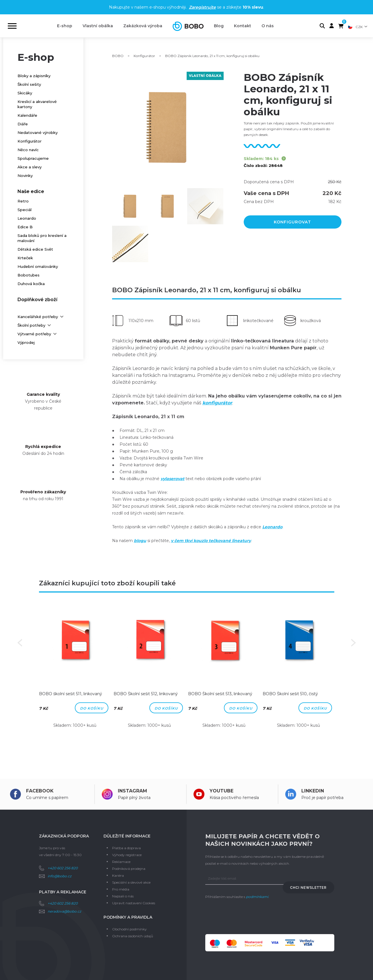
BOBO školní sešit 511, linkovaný (71, 694)
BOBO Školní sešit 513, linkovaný (220, 694)
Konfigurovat (292, 222)
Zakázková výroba (143, 26)
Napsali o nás (123, 896)
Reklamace (121, 862)
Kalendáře (27, 115)
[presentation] (249, 917)
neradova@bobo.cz (64, 911)
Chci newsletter (308, 888)
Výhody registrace (127, 855)
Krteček (25, 258)
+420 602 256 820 (63, 868)
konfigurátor (217, 403)
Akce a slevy (30, 167)
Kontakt (243, 26)
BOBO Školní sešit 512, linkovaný (146, 694)
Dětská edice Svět (35, 249)
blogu (140, 541)
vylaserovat (172, 479)
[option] (75, 670)
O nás (268, 26)
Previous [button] (20, 643)
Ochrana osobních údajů (133, 936)
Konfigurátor (30, 141)
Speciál (25, 210)
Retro (23, 201)
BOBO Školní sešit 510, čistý (290, 694)
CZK (359, 27)
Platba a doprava (126, 848)
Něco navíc (28, 150)
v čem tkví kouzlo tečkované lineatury (211, 541)
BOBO (118, 56)
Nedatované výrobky (38, 133)
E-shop (65, 26)
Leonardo (27, 218)
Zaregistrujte (202, 7)
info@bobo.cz (59, 876)
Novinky (25, 176)
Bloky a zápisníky (34, 76)
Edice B (25, 227)
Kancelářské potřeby (38, 317)
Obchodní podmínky (129, 929)
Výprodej (26, 342)
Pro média (121, 889)
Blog (219, 26)
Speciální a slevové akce (131, 882)
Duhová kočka (31, 284)
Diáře (23, 124)
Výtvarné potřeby (34, 334)
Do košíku (92, 708)
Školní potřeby (31, 325)
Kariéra (118, 875)
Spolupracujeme (33, 158)
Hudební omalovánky (38, 266)
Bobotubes (29, 275)
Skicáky (25, 93)
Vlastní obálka (98, 26)
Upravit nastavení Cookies (134, 903)
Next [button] (354, 643)
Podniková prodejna (129, 869)
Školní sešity (29, 84)
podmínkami (257, 897)
